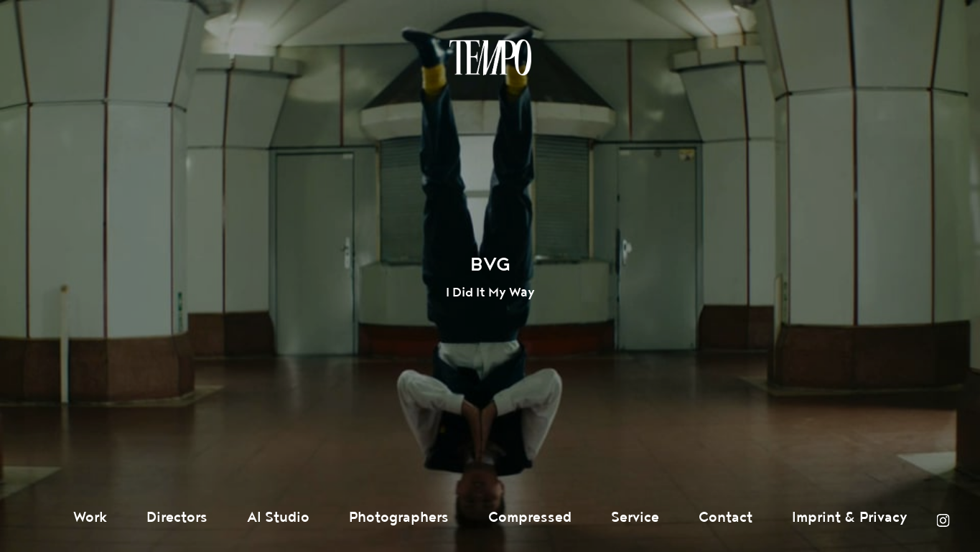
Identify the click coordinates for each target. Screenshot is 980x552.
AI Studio (278, 518)
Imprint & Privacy (850, 518)
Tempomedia (490, 57)
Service (635, 518)
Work (90, 518)
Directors (177, 518)
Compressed (530, 518)
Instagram (943, 520)
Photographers (399, 518)
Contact (725, 518)
